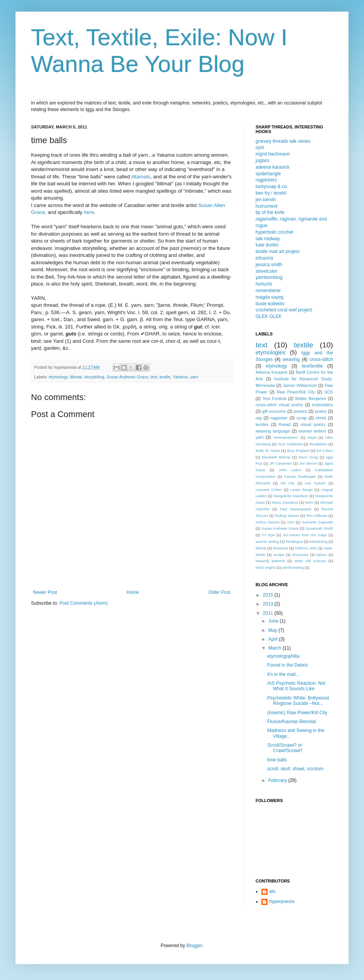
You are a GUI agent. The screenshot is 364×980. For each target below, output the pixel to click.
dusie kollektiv (270, 304)
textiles (262, 424)
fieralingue (294, 541)
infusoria (264, 258)
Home (133, 592)
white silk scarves (310, 561)
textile (165, 377)
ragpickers (266, 180)
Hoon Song (308, 457)
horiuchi (264, 284)
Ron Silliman (317, 516)
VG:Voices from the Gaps (305, 535)
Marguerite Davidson (291, 496)
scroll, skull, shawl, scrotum (295, 769)
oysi (260, 147)
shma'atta (300, 555)
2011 (269, 613)
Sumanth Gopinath (317, 522)
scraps (279, 555)
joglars (262, 161)
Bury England (298, 451)
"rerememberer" (286, 437)
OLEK (262, 316)
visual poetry (313, 424)
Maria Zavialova (285, 502)
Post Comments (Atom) (83, 603)
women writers (312, 431)
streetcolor (266, 271)
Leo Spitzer (315, 483)
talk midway (268, 239)
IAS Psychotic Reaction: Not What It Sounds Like (296, 686)
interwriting (318, 541)
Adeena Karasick (271, 372)
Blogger (194, 946)
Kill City (288, 483)
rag (259, 418)
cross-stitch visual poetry (279, 405)
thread (285, 424)
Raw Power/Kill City (296, 392)
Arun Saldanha (290, 444)
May (273, 630)
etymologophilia (283, 656)
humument (267, 206)
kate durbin (267, 245)
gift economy (274, 411)
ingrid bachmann (273, 154)
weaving (291, 359)
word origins (266, 567)
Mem (309, 502)
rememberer (268, 291)
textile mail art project (277, 251)
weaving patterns (270, 561)
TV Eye (268, 535)
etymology (58, 377)
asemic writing (267, 541)
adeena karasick (272, 167)
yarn (194, 377)
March (276, 648)
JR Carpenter (281, 463)
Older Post (219, 592)
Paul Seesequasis (296, 509)
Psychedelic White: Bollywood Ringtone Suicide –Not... (298, 701)
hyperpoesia (282, 901)
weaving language (273, 431)
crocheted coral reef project (284, 310)
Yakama (180, 377)
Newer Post (45, 592)
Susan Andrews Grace (127, 377)
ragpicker (279, 418)
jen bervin (266, 200)
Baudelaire (318, 444)
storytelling (94, 377)
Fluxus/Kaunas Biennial (291, 722)
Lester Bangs (301, 490)
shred (321, 418)
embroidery (323, 405)
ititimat (76, 377)
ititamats (141, 177)
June (274, 621)
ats (272, 891)
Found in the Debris (288, 665)
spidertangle (268, 174)
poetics (300, 411)
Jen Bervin (308, 463)
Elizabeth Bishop (276, 457)
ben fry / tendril (271, 193)
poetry (321, 411)
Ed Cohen (325, 451)
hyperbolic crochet (274, 232)
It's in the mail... (283, 674)
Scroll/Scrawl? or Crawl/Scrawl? (285, 748)
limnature (281, 548)
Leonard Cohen (269, 490)
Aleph (312, 437)
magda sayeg (270, 297)
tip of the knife (270, 212)
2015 (269, 595)
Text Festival (275, 398)
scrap (302, 418)
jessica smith (269, 265)
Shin (291, 522)
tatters (322, 555)
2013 (269, 604)
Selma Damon (268, 522)
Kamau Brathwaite (300, 476)
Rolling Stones (287, 516)
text (154, 377)
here (89, 212)
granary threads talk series (283, 141)
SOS (329, 392)
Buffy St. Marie (268, 451)
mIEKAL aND (306, 548)
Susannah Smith (319, 528)
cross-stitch (321, 359)
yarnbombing (269, 277)
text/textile (312, 366)
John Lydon (290, 470)
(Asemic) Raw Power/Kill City (297, 713)
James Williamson (300, 385)
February (278, 780)
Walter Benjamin (311, 398)
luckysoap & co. (272, 186)
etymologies (270, 352)
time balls (277, 760)
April (274, 639)
